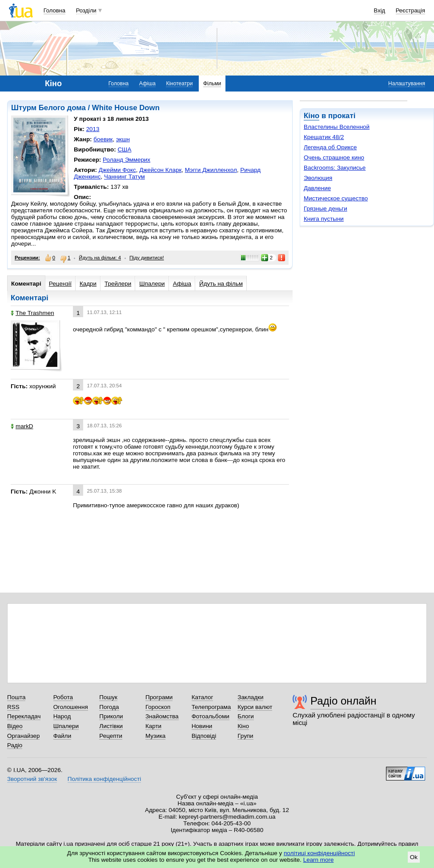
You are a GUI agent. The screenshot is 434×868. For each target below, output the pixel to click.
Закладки (250, 697)
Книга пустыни (324, 219)
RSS (13, 707)
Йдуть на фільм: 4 (100, 258)
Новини (202, 726)
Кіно (311, 116)
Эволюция (318, 178)
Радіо (15, 745)
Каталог (203, 697)
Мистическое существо (336, 198)
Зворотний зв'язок (32, 779)
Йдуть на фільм (221, 284)
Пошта (16, 697)
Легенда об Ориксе (330, 147)
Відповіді (204, 736)
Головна (54, 10)
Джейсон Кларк (160, 170)
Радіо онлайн (344, 701)
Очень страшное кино (334, 157)
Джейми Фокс (117, 170)
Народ (62, 716)
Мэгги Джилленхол (211, 170)
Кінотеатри (179, 84)
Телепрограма (211, 707)
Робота (63, 697)
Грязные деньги (325, 209)
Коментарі (26, 284)
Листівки (111, 726)
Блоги (246, 716)
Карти (153, 726)
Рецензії (60, 284)
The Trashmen (32, 313)
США (124, 149)
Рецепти (111, 736)
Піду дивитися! (147, 258)
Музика (155, 736)
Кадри (88, 284)
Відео (15, 726)
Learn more (319, 860)
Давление (317, 188)
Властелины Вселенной (337, 127)
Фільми (212, 84)
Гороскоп (158, 707)
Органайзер (23, 736)
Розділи (86, 10)
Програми (159, 697)
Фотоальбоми (211, 716)
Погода (109, 707)
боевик (103, 139)
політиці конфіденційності (319, 853)
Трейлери (118, 284)
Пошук (108, 697)
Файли (62, 736)
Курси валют (255, 707)
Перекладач (24, 716)
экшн (123, 139)
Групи (245, 736)
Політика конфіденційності (104, 779)
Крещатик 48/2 (324, 137)
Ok (414, 857)
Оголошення (71, 707)
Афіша (147, 84)
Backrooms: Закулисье (335, 168)
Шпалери (152, 284)
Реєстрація (410, 10)
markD (22, 426)
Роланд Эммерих (127, 160)
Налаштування (407, 84)
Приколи (111, 716)
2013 (93, 129)
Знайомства (162, 716)
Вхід (380, 10)
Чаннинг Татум (125, 177)
